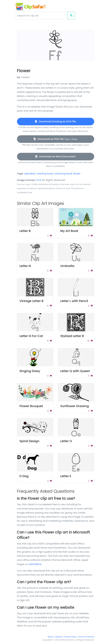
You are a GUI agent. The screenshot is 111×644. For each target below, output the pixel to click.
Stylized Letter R (72, 336)
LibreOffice (35, 564)
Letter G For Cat (31, 336)
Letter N (25, 266)
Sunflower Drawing (75, 406)
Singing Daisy (30, 371)
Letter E (66, 476)
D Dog (24, 476)
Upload (58, 637)
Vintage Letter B (31, 301)
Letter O (66, 441)
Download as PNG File (55, 139)
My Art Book (69, 231)
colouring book (63, 174)
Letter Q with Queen (75, 371)
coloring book (45, 174)
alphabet (30, 174)
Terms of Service (86, 637)
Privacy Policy (70, 637)
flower (77, 174)
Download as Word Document (55, 157)
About (50, 637)
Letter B (25, 231)
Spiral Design (30, 441)
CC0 (39, 180)
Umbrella (67, 266)
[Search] (41, 16)
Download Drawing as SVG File (55, 121)
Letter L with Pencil (74, 301)
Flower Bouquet (31, 406)
